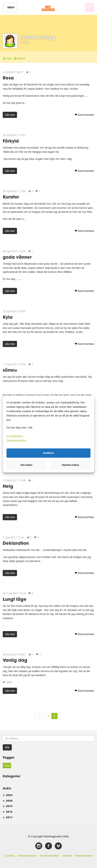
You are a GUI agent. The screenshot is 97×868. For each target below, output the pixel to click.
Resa (8, 78)
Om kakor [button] (26, 465)
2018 (8, 812)
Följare (20, 58)
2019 (8, 806)
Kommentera (84, 115)
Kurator (11, 197)
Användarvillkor (50, 856)
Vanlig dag (15, 660)
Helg (8, 486)
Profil (7, 58)
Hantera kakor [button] (71, 465)
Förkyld (11, 141)
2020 (8, 801)
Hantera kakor (84, 856)
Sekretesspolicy (27, 856)
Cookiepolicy (15, 436)
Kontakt (67, 856)
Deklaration (16, 543)
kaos (9, 682)
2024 (8, 795)
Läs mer (10, 115)
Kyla (8, 317)
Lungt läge (15, 599)
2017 (8, 817)
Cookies (10, 856)
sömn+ (10, 370)
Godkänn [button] (48, 453)
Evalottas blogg (37, 37)
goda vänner (17, 257)
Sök (7, 747)
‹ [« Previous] (37, 716)
